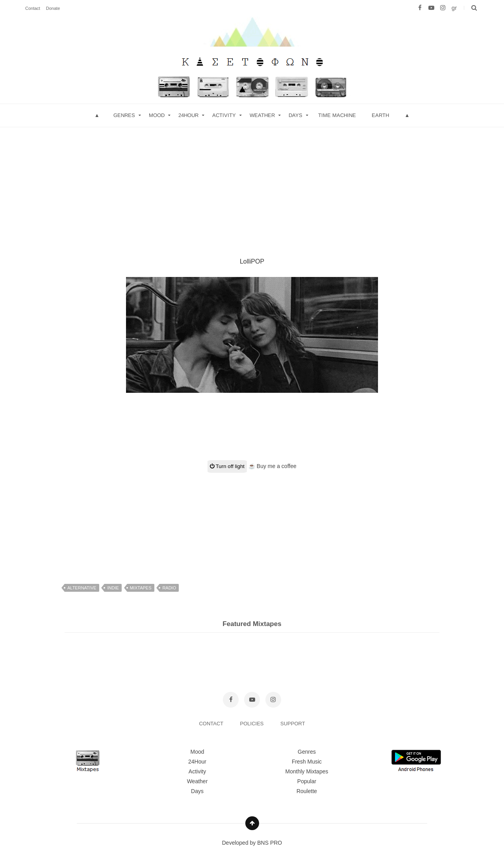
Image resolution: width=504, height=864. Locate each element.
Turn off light (227, 466)
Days (296, 115)
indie (113, 588)
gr (454, 8)
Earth (380, 115)
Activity (224, 115)
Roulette (307, 791)
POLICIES (253, 724)
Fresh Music (307, 762)
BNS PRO (270, 843)
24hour (188, 115)
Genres (124, 115)
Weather (262, 115)
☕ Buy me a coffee (272, 466)
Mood (197, 752)
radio (169, 588)
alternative (82, 588)
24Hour (197, 762)
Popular (307, 781)
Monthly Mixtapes (307, 771)
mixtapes (141, 588)
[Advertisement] (252, 182)
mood (157, 115)
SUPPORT (293, 724)
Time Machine (337, 115)
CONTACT (212, 724)
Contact (33, 8)
